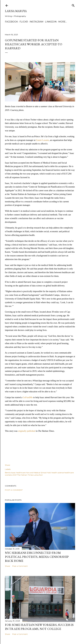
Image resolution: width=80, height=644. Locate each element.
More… (63, 22)
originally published (27, 431)
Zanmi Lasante (42, 140)
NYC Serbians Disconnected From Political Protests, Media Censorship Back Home (37, 557)
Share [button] (7, 465)
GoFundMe (28, 397)
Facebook (11, 22)
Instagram (36, 22)
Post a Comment (14, 490)
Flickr (24, 22)
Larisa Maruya (16, 11)
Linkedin (51, 22)
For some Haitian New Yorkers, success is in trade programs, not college (39, 627)
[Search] (73, 5)
